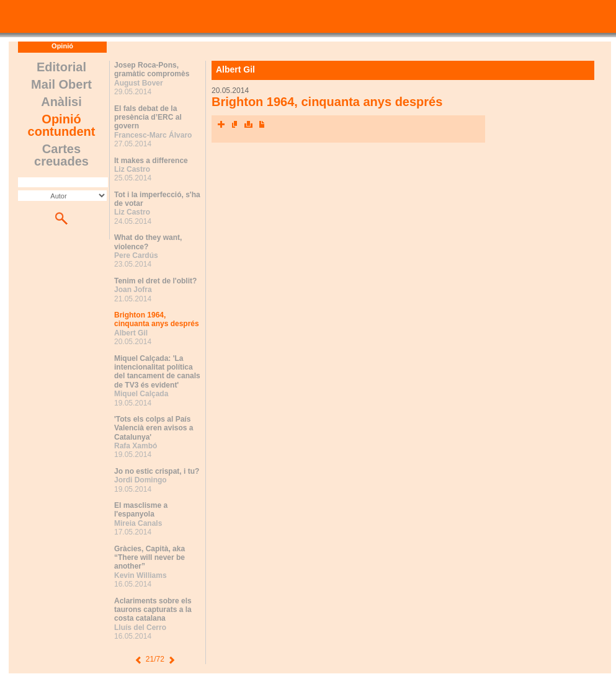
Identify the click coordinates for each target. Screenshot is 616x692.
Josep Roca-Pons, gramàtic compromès (152, 69)
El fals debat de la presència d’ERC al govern (148, 118)
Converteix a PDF (262, 125)
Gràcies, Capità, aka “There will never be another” (150, 558)
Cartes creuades (61, 155)
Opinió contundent (62, 125)
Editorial (61, 67)
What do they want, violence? (148, 242)
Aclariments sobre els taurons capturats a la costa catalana (153, 610)
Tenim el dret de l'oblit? (155, 281)
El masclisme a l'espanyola (141, 510)
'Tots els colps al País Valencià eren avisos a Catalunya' (154, 428)
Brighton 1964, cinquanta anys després (157, 319)
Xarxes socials (221, 125)
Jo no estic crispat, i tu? (157, 471)
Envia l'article (234, 125)
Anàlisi (61, 102)
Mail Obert (61, 84)
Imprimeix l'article (248, 125)
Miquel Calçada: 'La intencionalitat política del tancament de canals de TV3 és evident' (157, 372)
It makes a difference (151, 161)
